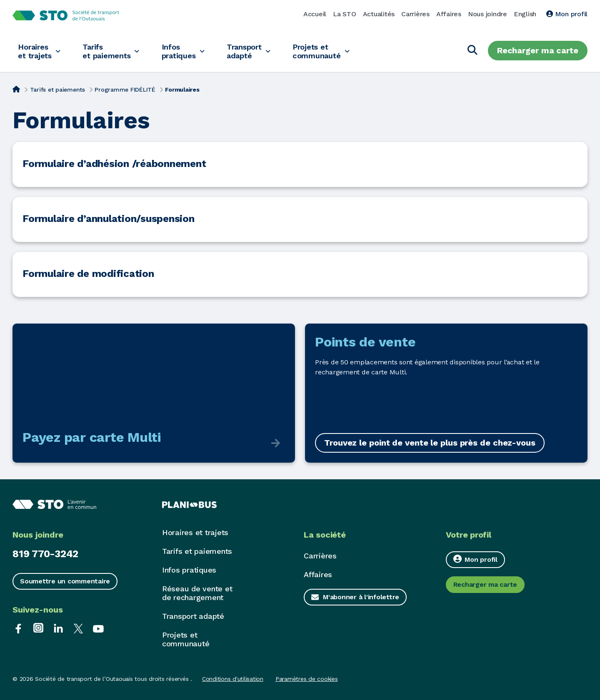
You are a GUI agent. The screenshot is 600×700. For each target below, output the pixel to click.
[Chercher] (472, 51)
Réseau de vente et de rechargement (197, 593)
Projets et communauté (333, 51)
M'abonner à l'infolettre (361, 597)
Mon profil (567, 14)
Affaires (449, 14)
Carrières (415, 14)
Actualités (379, 14)
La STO (345, 14)
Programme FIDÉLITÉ (125, 90)
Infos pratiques (188, 51)
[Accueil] (16, 89)
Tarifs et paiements (112, 51)
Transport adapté (256, 51)
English (525, 14)
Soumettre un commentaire (65, 581)
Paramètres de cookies (307, 679)
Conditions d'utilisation (233, 679)
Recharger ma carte (538, 50)
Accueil (315, 14)
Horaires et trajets (36, 51)
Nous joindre (487, 14)
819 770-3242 (45, 554)
